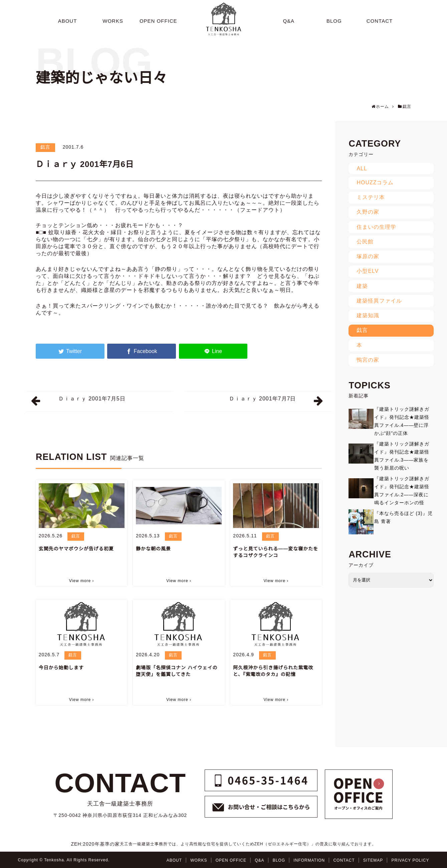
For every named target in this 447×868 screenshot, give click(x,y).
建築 (362, 286)
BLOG (279, 860)
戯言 (45, 147)
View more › (82, 581)
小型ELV (368, 271)
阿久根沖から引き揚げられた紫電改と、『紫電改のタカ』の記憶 (273, 671)
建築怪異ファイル (379, 301)
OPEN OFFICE (231, 860)
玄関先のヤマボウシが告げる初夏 (76, 549)
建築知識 (368, 315)
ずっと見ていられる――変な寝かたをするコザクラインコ (276, 552)
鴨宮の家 (368, 360)
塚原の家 (368, 256)
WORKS (199, 860)
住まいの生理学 (376, 227)
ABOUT (174, 860)
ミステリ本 (371, 197)
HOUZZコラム (375, 183)
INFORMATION (309, 860)
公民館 (365, 242)
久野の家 (368, 212)
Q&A (259, 860)
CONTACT (344, 860)
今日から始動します (61, 668)
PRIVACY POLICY (410, 860)
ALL (362, 168)
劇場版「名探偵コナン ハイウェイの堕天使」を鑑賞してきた (177, 671)
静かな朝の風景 (153, 549)
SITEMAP (373, 860)
